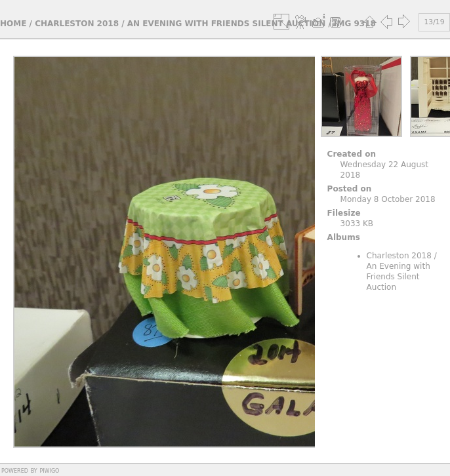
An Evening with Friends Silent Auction (227, 24)
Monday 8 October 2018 (388, 199)
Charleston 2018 (77, 24)
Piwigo (49, 470)
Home (13, 24)
